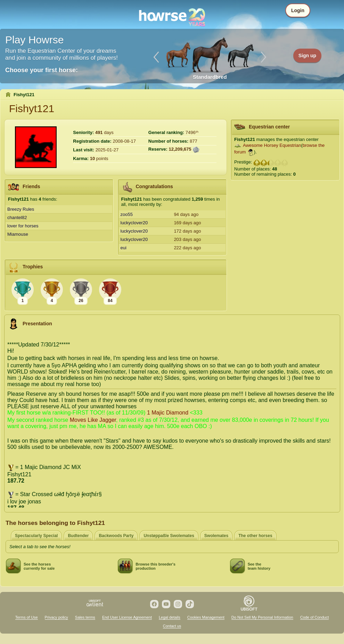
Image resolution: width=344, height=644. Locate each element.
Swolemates (216, 536)
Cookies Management (206, 617)
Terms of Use (27, 617)
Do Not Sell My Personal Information (262, 617)
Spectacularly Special (36, 536)
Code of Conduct (315, 617)
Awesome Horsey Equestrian (272, 145)
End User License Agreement (127, 617)
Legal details (170, 617)
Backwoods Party (116, 536)
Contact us (172, 626)
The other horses (255, 536)
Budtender (78, 536)
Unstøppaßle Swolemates (169, 536)
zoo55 (127, 214)
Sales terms (85, 617)
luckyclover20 (134, 223)
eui (124, 248)
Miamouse (18, 234)
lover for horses (23, 226)
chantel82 (17, 218)
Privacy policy (56, 617)
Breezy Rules (21, 209)
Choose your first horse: (42, 70)
